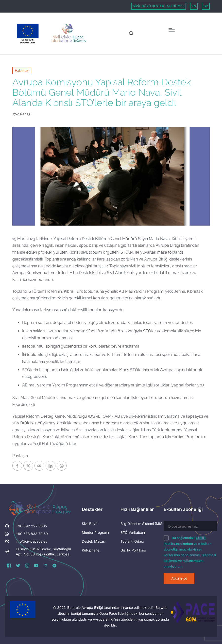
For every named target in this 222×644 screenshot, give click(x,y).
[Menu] (172, 30)
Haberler (22, 71)
